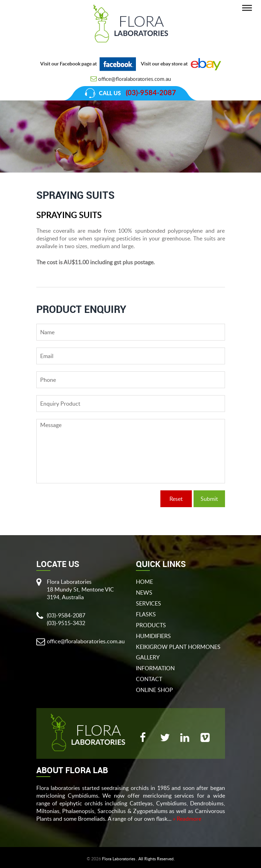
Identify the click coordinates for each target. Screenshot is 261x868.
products (151, 625)
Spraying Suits (207, 181)
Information (155, 668)
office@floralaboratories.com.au (135, 79)
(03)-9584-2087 (151, 93)
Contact (149, 679)
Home (144, 582)
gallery (148, 657)
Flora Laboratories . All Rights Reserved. (138, 859)
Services (148, 603)
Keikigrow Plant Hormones (178, 647)
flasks (146, 614)
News (144, 593)
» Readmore (187, 819)
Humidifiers (153, 636)
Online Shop (154, 690)
